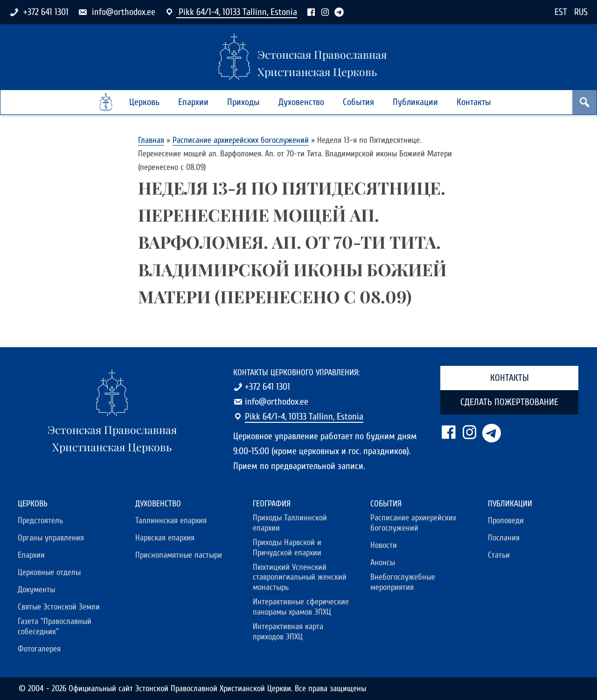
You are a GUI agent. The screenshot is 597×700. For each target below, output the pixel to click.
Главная (151, 140)
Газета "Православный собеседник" (55, 626)
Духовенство (301, 102)
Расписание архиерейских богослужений (241, 140)
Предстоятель (40, 521)
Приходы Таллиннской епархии (290, 523)
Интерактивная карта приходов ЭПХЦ (288, 632)
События (358, 102)
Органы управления (51, 538)
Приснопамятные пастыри (179, 555)
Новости (384, 545)
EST (561, 12)
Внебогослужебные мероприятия (403, 582)
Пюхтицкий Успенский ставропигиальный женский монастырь (300, 577)
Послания (504, 538)
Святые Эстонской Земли (59, 607)
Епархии (193, 102)
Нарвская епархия (165, 538)
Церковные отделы (49, 572)
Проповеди (506, 521)
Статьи (499, 555)
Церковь (144, 102)
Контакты (474, 102)
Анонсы (383, 563)
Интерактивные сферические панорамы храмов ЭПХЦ (301, 607)
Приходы (243, 102)
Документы (36, 590)
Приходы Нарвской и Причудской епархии (287, 548)
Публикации (415, 102)
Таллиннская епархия (171, 521)
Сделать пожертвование (509, 402)
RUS (581, 12)
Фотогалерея (39, 649)
